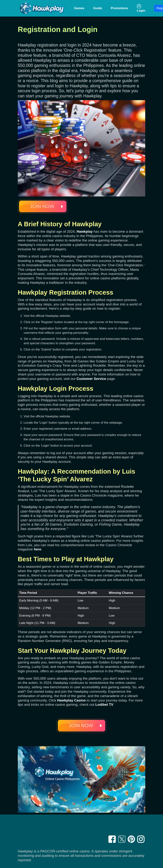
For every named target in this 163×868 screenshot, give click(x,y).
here (38, 549)
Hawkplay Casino (71, 700)
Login (141, 8)
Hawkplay (85, 231)
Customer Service (91, 379)
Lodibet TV (104, 705)
